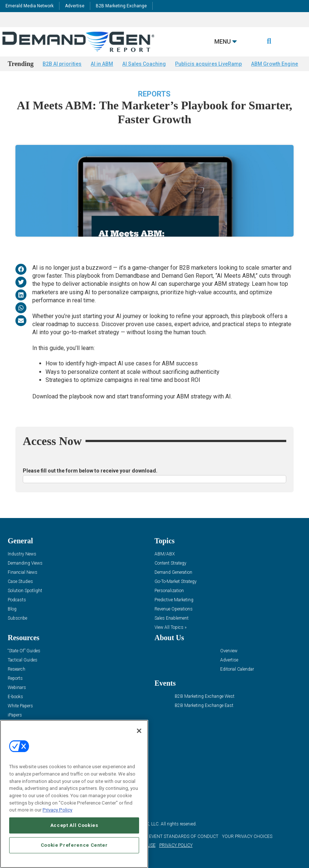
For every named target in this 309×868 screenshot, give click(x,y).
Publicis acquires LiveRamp (208, 64)
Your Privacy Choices (247, 836)
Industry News (22, 554)
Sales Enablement (172, 618)
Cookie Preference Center (74, 845)
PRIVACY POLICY (176, 845)
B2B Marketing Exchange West (205, 696)
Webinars (17, 688)
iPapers (15, 715)
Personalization (169, 591)
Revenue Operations (174, 609)
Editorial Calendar (237, 669)
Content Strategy (170, 563)
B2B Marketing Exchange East (204, 706)
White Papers (20, 706)
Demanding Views (25, 563)
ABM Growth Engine (275, 64)
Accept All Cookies (74, 825)
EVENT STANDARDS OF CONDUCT (184, 836)
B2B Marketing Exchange (121, 6)
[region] (74, 794)
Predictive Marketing (174, 600)
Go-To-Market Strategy (176, 582)
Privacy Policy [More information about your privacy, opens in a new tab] (57, 810)
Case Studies (20, 582)
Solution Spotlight (25, 591)
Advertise (75, 6)
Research (17, 669)
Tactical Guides (23, 660)
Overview (229, 651)
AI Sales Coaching (144, 64)
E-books (15, 697)
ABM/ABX (165, 554)
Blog (12, 609)
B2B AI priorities (62, 64)
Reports (154, 94)
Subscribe (17, 618)
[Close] (139, 731)
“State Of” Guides (24, 651)
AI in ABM (102, 64)
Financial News (23, 572)
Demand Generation (173, 572)
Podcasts (17, 600)
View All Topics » (170, 628)
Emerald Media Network (30, 6)
